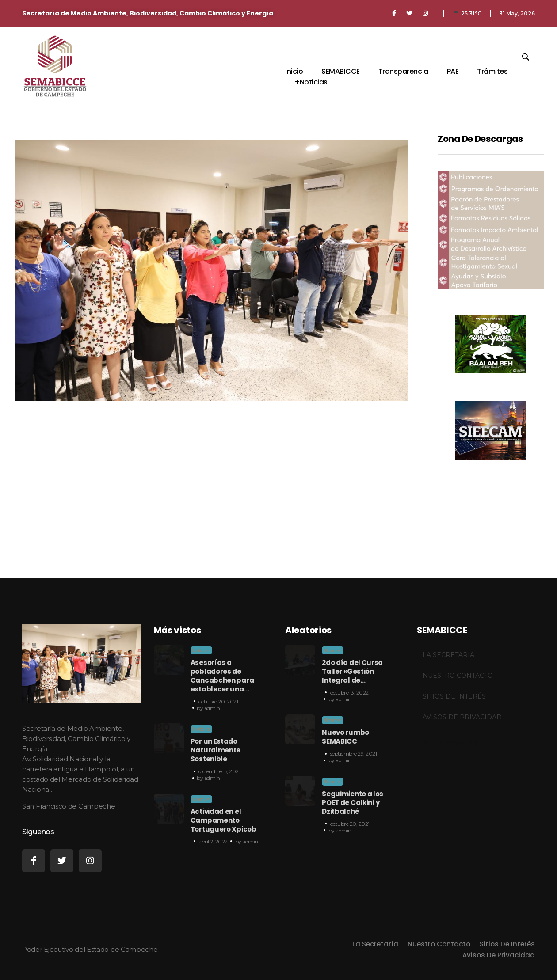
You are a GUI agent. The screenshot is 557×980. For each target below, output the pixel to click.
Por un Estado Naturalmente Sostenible (216, 750)
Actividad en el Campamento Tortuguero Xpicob (223, 820)
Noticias (201, 650)
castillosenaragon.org (448, 742)
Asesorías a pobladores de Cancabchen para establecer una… (222, 676)
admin (212, 708)
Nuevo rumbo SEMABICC (345, 737)
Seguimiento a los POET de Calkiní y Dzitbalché (353, 803)
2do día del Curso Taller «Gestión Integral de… (352, 671)
